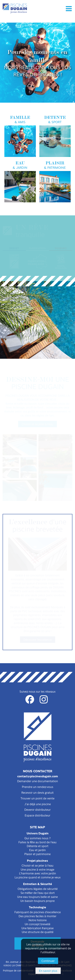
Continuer (48, 961)
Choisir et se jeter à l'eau (37, 424)
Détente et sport (38, 846)
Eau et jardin (37, 850)
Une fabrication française (37, 928)
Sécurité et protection (38, 340)
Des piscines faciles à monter (37, 916)
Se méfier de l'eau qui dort (38, 893)
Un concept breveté (37, 924)
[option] (37, 63)
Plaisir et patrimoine (37, 854)
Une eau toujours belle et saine (37, 897)
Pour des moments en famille (37, 63)
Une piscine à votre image (37, 869)
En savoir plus (48, 971)
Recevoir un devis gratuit (37, 792)
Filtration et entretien (38, 330)
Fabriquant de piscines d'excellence (38, 912)
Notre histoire (38, 920)
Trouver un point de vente (37, 798)
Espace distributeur (37, 815)
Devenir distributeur (37, 810)
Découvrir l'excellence (38, 640)
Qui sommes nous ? (37, 838)
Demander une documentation (38, 781)
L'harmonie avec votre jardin (38, 873)
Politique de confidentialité (18, 970)
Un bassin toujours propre (37, 901)
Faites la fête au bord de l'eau (37, 842)
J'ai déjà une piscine (38, 804)
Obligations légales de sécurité (38, 889)
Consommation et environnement (37, 349)
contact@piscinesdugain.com (38, 776)
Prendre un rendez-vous (38, 787)
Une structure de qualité (38, 932)
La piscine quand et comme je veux (38, 877)
